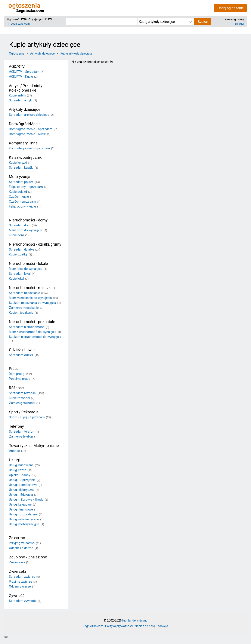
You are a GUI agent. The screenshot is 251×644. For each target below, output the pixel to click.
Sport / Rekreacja (24, 412)
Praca (14, 369)
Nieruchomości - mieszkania (33, 288)
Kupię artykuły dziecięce (77, 53)
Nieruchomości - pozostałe (32, 322)
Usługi (14, 460)
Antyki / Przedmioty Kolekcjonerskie (26, 88)
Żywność (17, 596)
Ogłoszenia (17, 53)
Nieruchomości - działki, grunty (35, 244)
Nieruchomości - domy (28, 220)
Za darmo (17, 538)
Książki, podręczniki (26, 157)
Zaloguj (239, 24)
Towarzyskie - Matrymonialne (34, 446)
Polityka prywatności (119, 626)
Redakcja (162, 626)
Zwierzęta (18, 571)
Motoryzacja (20, 177)
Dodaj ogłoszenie (231, 8)
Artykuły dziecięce (42, 53)
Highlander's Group (135, 620)
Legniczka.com (20, 24)
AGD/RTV (17, 66)
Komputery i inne (23, 143)
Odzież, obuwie (22, 350)
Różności (17, 388)
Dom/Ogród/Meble (25, 124)
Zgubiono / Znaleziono (28, 557)
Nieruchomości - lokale (28, 263)
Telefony (16, 426)
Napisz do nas (144, 626)
